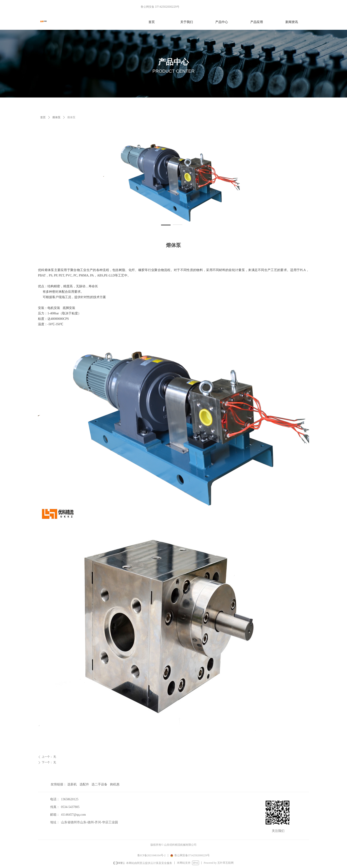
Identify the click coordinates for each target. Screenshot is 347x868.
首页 (43, 117)
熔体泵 (56, 117)
